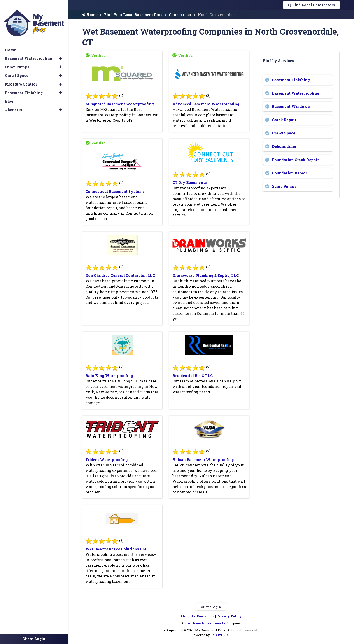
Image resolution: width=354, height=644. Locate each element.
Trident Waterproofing (107, 460)
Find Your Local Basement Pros (133, 15)
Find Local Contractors (311, 5)
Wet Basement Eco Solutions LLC (116, 549)
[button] (61, 52)
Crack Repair (284, 120)
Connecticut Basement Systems (115, 191)
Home (90, 15)
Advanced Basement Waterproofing (206, 104)
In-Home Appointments (206, 623)
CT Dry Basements (190, 182)
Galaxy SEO (220, 635)
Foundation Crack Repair (295, 160)
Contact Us (206, 616)
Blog (9, 95)
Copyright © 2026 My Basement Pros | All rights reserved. (213, 630)
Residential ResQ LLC (193, 376)
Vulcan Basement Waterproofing (203, 460)
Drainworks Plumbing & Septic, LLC (206, 275)
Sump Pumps (284, 186)
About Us (187, 616)
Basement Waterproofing (296, 93)
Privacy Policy (229, 616)
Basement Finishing (291, 80)
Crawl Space (284, 133)
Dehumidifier (284, 146)
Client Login (211, 607)
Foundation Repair (290, 173)
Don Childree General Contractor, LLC (120, 275)
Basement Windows (291, 106)
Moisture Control (21, 78)
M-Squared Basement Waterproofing (120, 104)
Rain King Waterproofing (109, 376)
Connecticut (180, 15)
